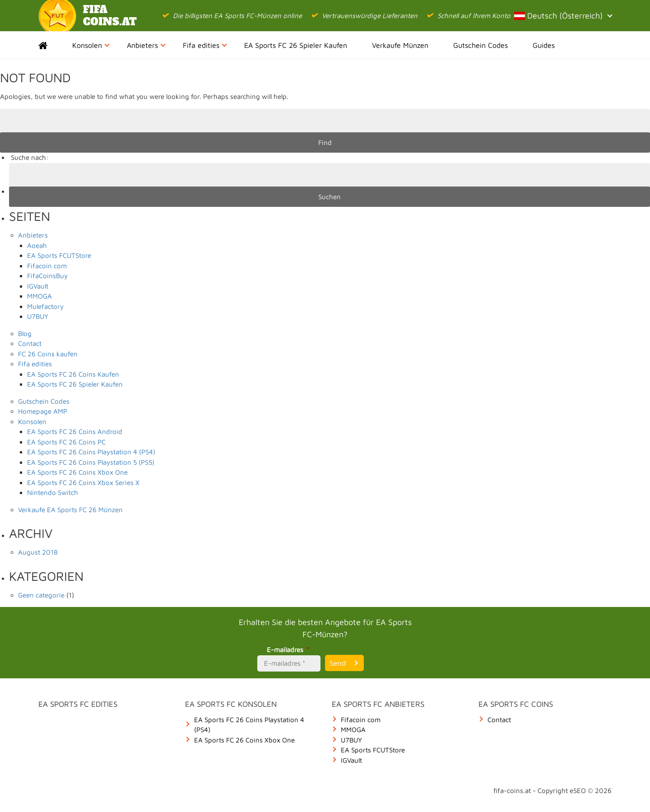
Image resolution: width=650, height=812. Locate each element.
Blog (25, 334)
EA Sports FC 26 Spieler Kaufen (296, 45)
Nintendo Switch (53, 492)
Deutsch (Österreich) (563, 16)
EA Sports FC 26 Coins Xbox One (77, 472)
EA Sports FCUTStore (59, 255)
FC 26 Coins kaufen (48, 354)
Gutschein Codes (481, 45)
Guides (544, 45)
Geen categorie (41, 595)
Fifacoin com (47, 266)
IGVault (38, 286)
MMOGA (39, 296)
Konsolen (91, 45)
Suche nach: (30, 157)
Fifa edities (205, 45)
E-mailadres (289, 650)
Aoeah (37, 245)
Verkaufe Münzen (400, 45)
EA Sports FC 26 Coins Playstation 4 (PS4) (91, 452)
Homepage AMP (43, 411)
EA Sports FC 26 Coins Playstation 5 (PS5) (91, 462)
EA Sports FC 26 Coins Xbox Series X (83, 483)
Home (51, 45)
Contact (30, 343)
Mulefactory (45, 306)
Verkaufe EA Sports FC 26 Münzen (70, 510)
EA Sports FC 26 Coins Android (75, 432)
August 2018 (38, 552)
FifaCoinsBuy (47, 276)
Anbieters (146, 45)
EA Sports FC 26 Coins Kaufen (73, 374)
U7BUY (38, 316)
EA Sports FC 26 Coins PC (66, 442)
